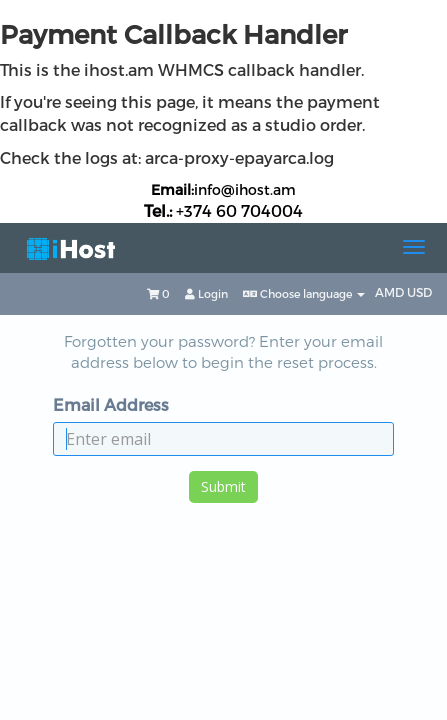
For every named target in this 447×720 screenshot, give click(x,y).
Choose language (304, 293)
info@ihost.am (245, 189)
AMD (391, 292)
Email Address (111, 404)
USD (419, 292)
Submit (223, 486)
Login (206, 293)
